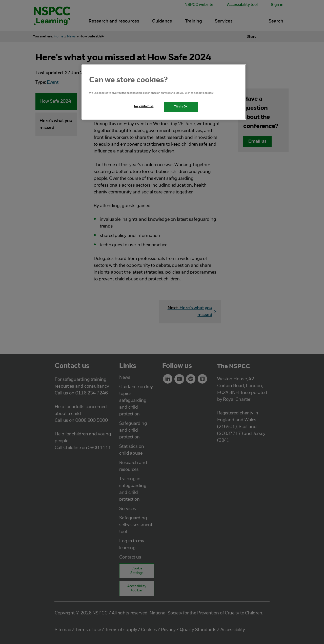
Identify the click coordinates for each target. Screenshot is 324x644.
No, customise (144, 106)
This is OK (181, 107)
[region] (164, 92)
